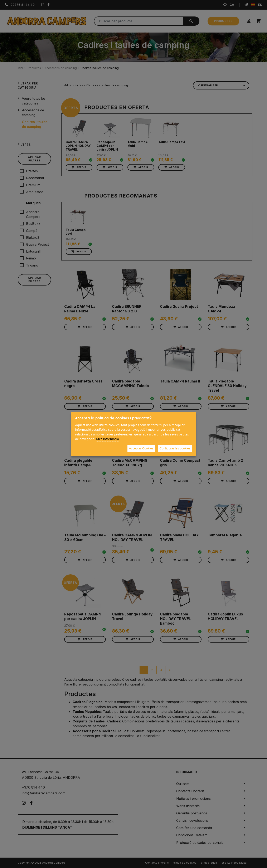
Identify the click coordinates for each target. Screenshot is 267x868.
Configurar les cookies (175, 448)
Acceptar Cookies (141, 448)
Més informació (108, 439)
